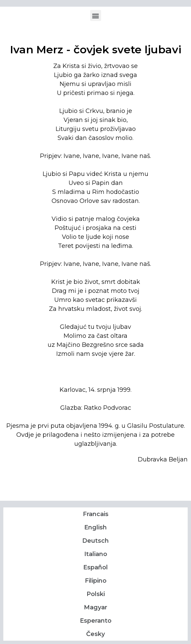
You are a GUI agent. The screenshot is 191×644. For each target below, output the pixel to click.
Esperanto (96, 621)
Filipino (96, 581)
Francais (96, 514)
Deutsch (95, 541)
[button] (96, 15)
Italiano (96, 554)
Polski (96, 594)
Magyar (95, 607)
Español (95, 567)
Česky (95, 634)
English (95, 527)
